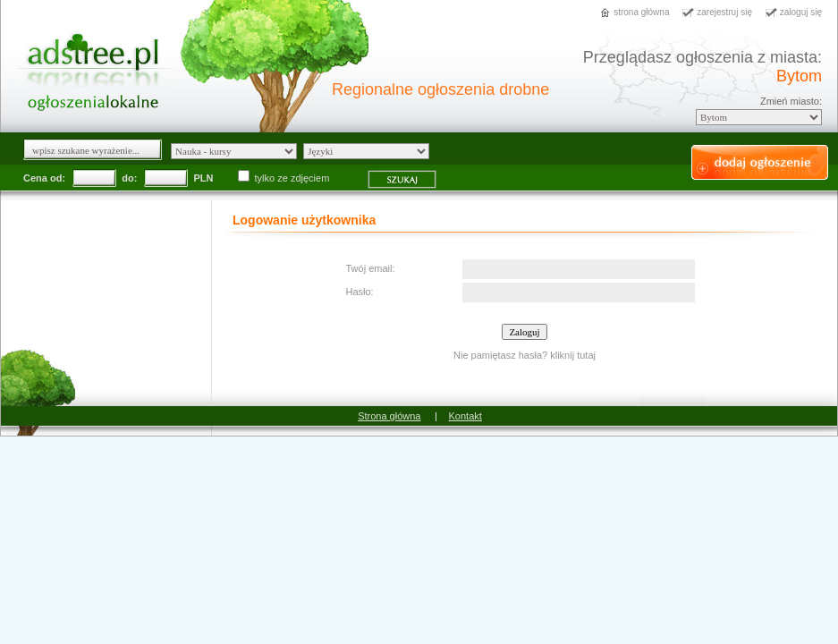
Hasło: (360, 292)
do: (129, 178)
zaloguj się (801, 12)
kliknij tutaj (573, 355)
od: (58, 178)
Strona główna (389, 416)
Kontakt (466, 416)
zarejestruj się (724, 12)
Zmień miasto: (791, 101)
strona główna (641, 12)
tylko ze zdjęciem (285, 178)
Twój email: (371, 268)
